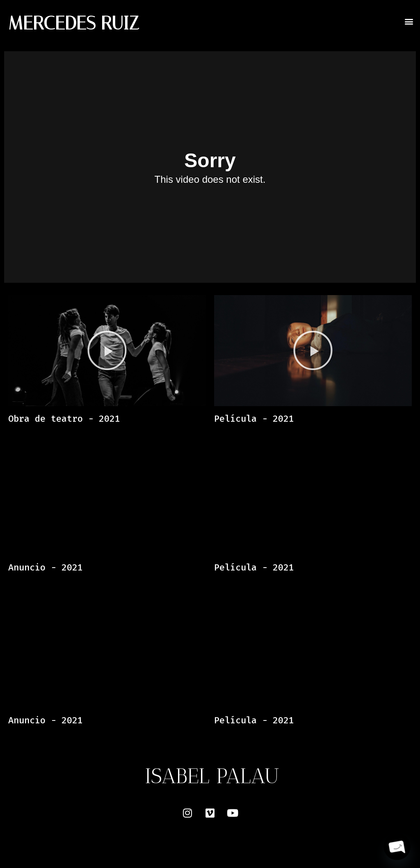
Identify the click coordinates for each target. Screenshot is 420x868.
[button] (409, 21)
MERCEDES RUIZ (74, 23)
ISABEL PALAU (212, 776)
